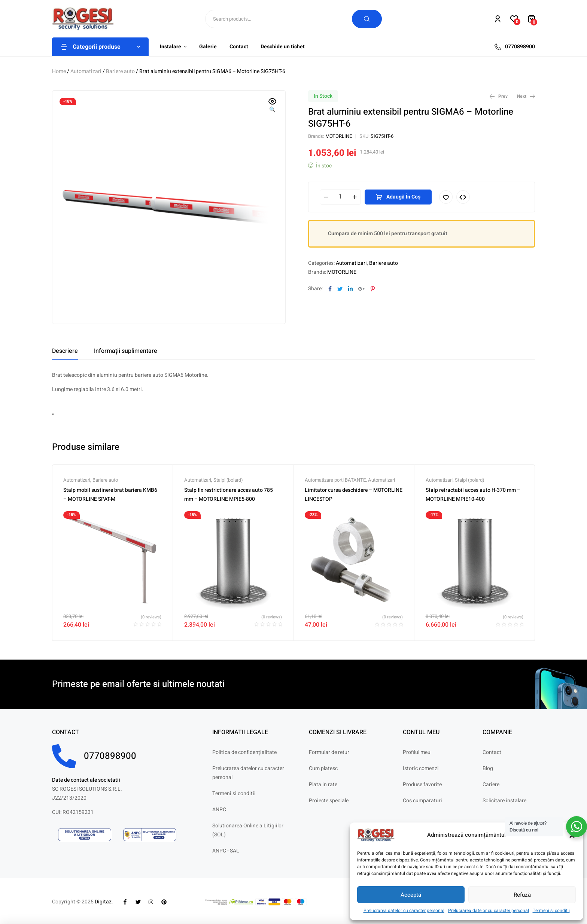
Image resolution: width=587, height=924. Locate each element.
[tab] (65, 351)
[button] (273, 106)
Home (59, 71)
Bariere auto (120, 71)
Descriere (65, 351)
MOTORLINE (339, 136)
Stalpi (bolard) (228, 480)
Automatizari (86, 71)
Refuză (522, 895)
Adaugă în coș (403, 197)
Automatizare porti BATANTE (335, 480)
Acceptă (411, 895)
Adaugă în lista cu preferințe (446, 197)
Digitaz (103, 902)
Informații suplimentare (126, 351)
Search (367, 19)
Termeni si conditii (551, 911)
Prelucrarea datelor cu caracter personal (404, 911)
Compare (463, 197)
